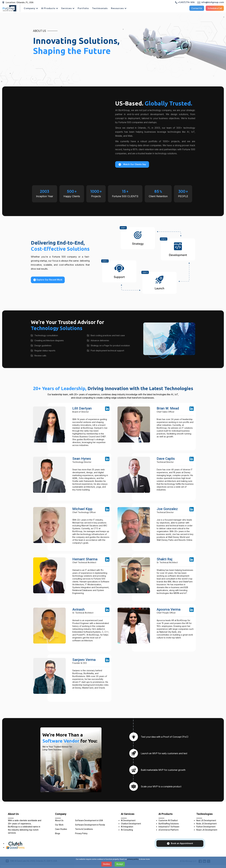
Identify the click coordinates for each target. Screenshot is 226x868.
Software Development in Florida (90, 825)
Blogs (58, 833)
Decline (107, 864)
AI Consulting (127, 830)
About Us (59, 820)
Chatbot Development (131, 824)
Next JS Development (206, 820)
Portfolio (83, 8)
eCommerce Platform (169, 830)
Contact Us (197, 8)
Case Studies (61, 829)
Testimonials (100, 8)
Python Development (206, 827)
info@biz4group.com (211, 2)
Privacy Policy (81, 833)
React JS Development (207, 830)
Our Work (59, 825)
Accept (120, 864)
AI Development (128, 820)
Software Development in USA (89, 820)
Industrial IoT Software (169, 827)
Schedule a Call (215, 8)
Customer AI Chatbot (168, 820)
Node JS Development (206, 824)
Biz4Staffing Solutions (169, 824)
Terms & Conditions (84, 829)
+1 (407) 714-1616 (185, 2)
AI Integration (127, 827)
